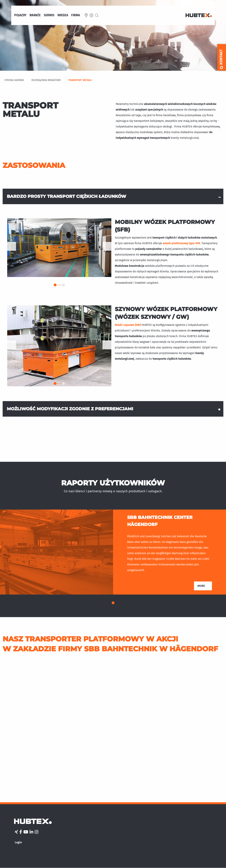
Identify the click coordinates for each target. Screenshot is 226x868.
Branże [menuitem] (35, 15)
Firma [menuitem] (76, 15)
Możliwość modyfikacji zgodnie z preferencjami (70, 409)
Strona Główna (14, 80)
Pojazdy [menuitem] (20, 15)
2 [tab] (63, 285)
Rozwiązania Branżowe (46, 80)
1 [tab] (55, 285)
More (201, 586)
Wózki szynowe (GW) (128, 325)
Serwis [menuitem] (49, 15)
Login (18, 842)
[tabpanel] (59, 248)
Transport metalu (80, 80)
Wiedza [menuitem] (63, 15)
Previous (12, 246)
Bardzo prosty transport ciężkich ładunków (66, 196)
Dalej (107, 246)
